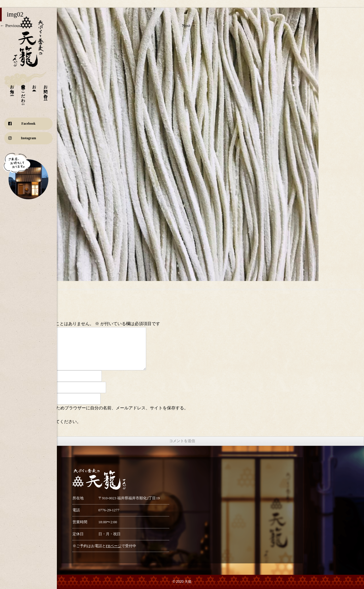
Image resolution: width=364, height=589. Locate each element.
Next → (189, 26)
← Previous (10, 26)
